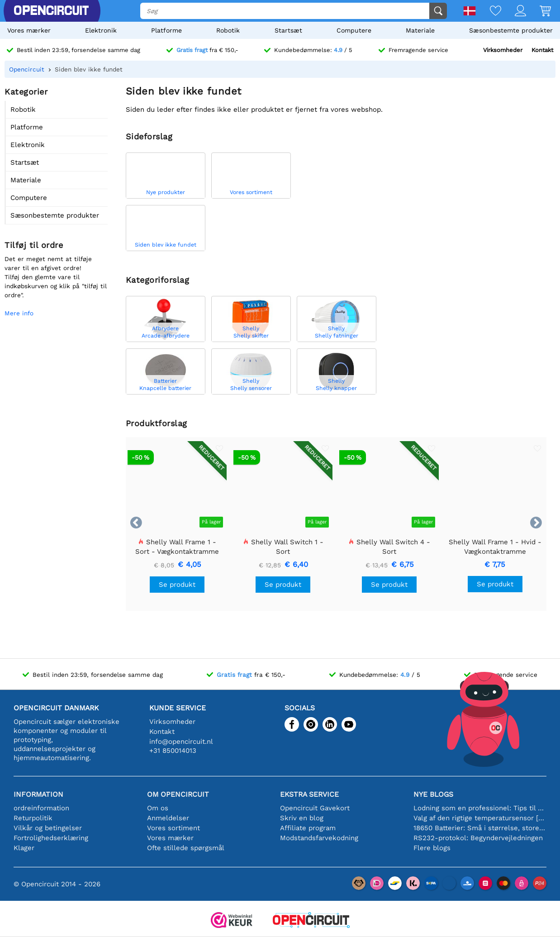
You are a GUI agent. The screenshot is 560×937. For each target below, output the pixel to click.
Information (38, 794)
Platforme (166, 30)
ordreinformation (41, 808)
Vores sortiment (173, 828)
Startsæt (288, 30)
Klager (24, 848)
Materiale (420, 30)
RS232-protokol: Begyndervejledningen (478, 838)
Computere (354, 30)
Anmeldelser (168, 818)
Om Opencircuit (178, 794)
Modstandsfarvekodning (319, 838)
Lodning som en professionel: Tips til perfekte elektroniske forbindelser (480, 808)
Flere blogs (432, 848)
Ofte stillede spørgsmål (186, 848)
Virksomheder (503, 50)
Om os (158, 808)
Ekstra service (309, 794)
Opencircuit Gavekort (315, 808)
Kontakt (542, 50)
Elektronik (101, 30)
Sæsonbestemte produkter (511, 30)
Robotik (228, 30)
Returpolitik (33, 818)
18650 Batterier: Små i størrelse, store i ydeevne (480, 828)
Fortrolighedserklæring (51, 838)
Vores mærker (29, 30)
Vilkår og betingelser (48, 828)
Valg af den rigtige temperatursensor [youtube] (480, 818)
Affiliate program (308, 828)
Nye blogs (433, 794)
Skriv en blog (302, 818)
